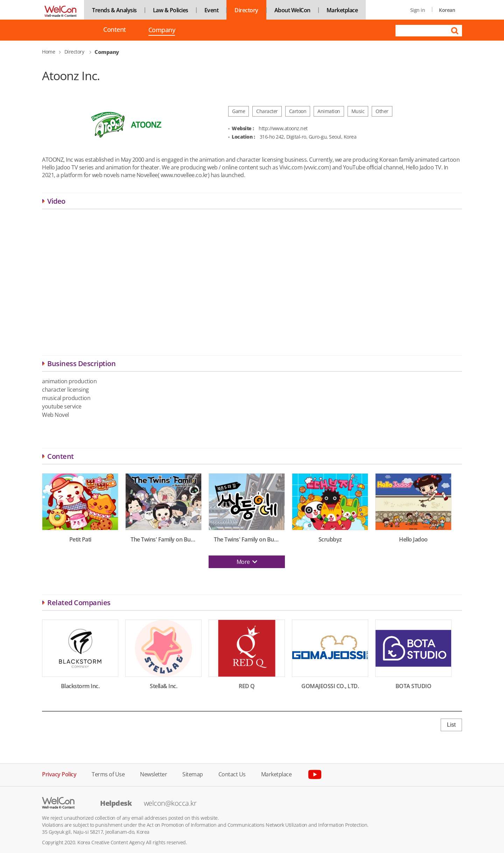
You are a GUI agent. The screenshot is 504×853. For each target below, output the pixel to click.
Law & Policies (171, 10)
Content (115, 30)
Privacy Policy (59, 774)
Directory (246, 10)
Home (48, 52)
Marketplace (342, 10)
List (451, 725)
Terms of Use (108, 774)
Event (212, 10)
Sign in (418, 10)
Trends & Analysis (114, 10)
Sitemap (193, 774)
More (247, 562)
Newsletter (153, 774)
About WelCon (292, 10)
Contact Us (232, 774)
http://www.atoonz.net (283, 128)
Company (162, 30)
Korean (447, 10)
